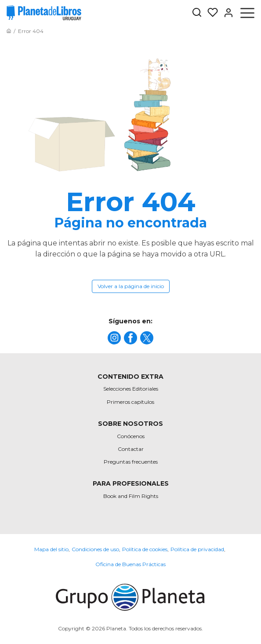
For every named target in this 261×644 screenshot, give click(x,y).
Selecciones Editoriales (131, 389)
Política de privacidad (197, 549)
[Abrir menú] (247, 13)
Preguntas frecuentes (131, 462)
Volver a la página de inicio (131, 286)
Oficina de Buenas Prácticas (130, 564)
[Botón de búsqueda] (197, 13)
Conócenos (131, 436)
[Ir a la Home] (9, 31)
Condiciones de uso (95, 549)
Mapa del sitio (51, 549)
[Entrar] (226, 13)
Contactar (131, 449)
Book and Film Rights (131, 496)
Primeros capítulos (130, 402)
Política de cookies (145, 549)
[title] (114, 338)
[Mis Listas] (210, 13)
